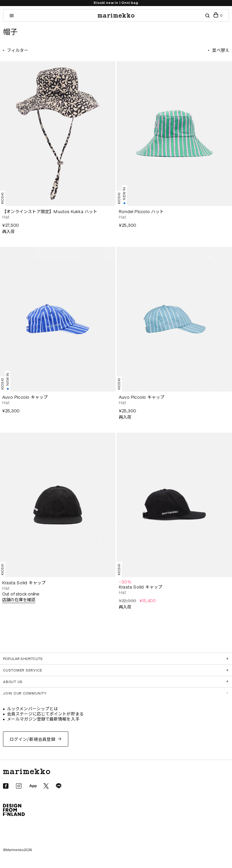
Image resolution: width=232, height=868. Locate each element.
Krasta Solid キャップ (24, 583)
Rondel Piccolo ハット (141, 212)
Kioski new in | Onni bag (116, 3)
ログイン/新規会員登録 (33, 739)
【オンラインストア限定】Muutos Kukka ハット (50, 212)
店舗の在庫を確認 (19, 600)
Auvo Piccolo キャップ (25, 397)
